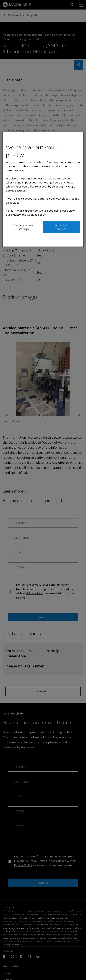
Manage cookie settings (24, 227)
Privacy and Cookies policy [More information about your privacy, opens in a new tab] (28, 215)
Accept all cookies (62, 227)
